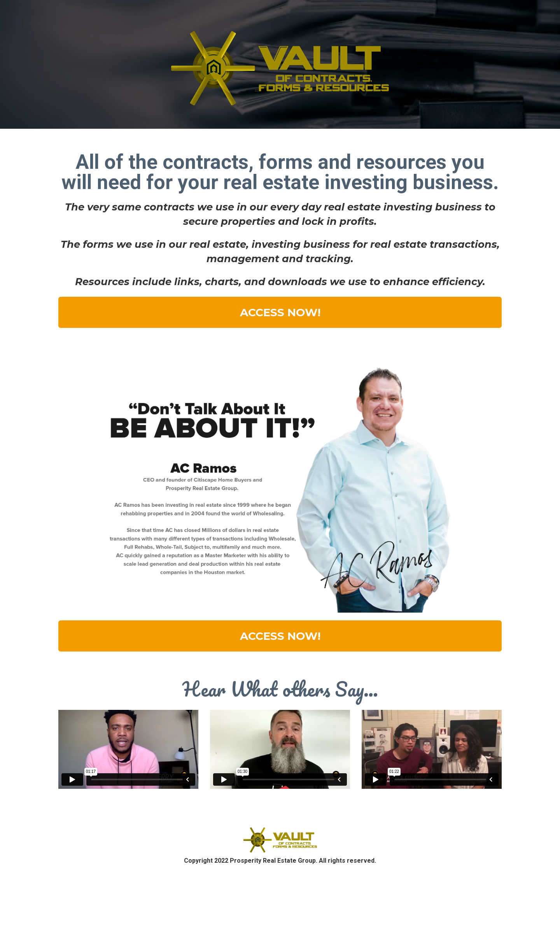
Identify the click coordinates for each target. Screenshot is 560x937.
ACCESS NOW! (280, 312)
